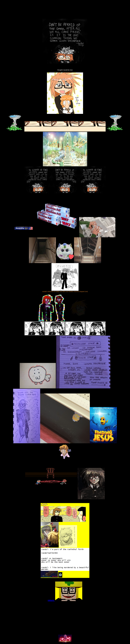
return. (51, 600)
